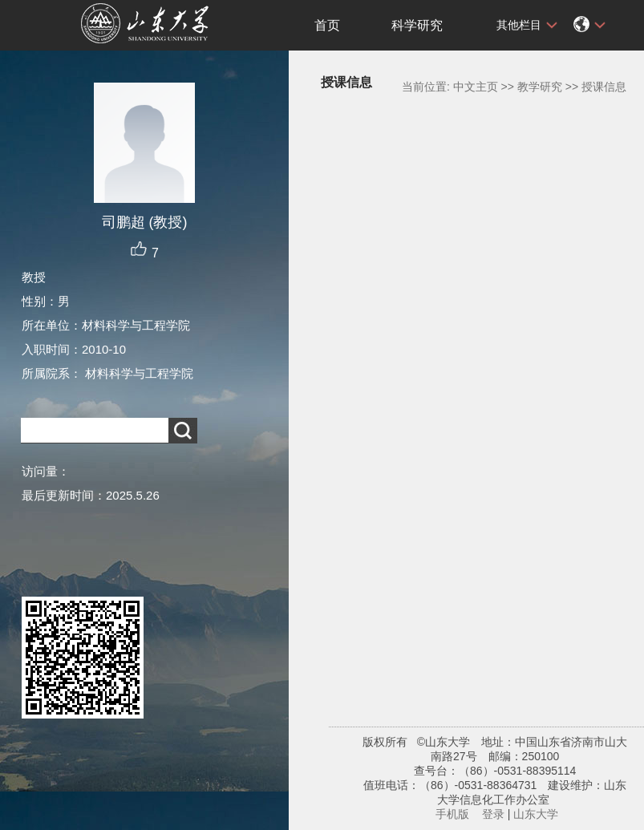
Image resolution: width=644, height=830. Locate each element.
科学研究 (417, 25)
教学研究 (540, 87)
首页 (327, 25)
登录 (493, 814)
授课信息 (604, 87)
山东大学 (536, 814)
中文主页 (476, 87)
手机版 (452, 814)
